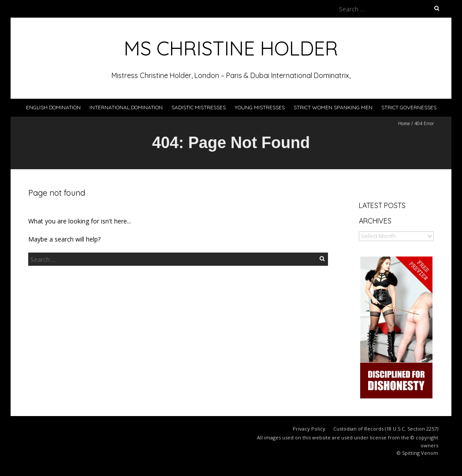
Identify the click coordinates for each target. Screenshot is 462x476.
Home (404, 123)
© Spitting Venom (417, 453)
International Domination (126, 107)
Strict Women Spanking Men (333, 107)
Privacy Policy (309, 429)
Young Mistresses (260, 107)
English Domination (53, 107)
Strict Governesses (409, 107)
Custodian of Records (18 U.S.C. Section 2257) (386, 429)
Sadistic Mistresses (199, 107)
